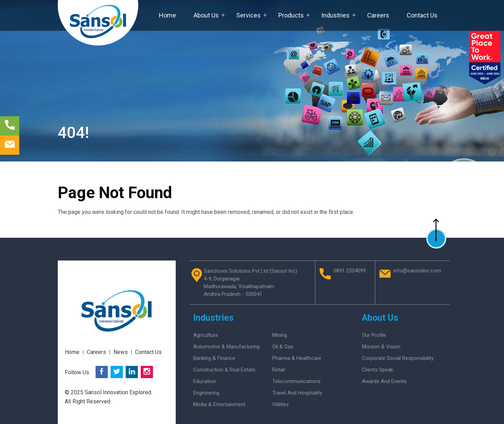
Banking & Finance (214, 358)
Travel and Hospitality (297, 393)
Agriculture (206, 335)
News (121, 352)
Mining (280, 335)
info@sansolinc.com (417, 271)
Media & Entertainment (219, 404)
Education (205, 381)
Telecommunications (296, 381)
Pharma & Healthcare (297, 358)
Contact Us (422, 15)
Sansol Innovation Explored (118, 392)
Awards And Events (384, 381)
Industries (335, 15)
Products (291, 15)
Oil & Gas (283, 347)
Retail (279, 370)
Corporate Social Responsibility (398, 358)
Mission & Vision (381, 347)
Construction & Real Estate (224, 370)
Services (248, 15)
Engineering (206, 393)
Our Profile (374, 335)
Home (167, 15)
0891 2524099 (350, 271)
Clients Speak (377, 370)
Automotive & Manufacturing (226, 347)
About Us (206, 15)
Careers (378, 15)
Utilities (281, 404)
